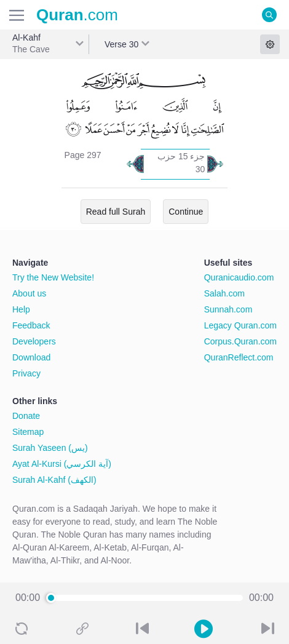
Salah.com (224, 293)
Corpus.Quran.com (240, 341)
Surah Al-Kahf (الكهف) (54, 480)
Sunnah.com (228, 309)
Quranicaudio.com (239, 277)
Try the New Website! (53, 277)
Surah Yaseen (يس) (50, 448)
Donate (26, 416)
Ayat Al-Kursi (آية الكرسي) (62, 464)
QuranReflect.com (239, 357)
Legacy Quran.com (240, 325)
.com (77, 15)
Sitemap (28, 432)
